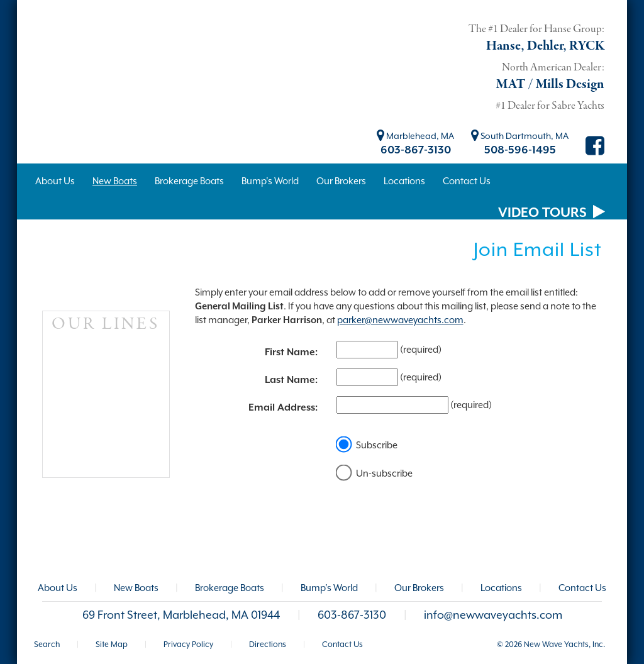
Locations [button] (404, 181)
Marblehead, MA (415, 136)
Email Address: (283, 407)
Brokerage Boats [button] (189, 181)
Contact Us (582, 588)
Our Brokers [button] (341, 181)
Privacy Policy (188, 644)
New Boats (136, 588)
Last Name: (291, 380)
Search (47, 644)
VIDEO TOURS (552, 213)
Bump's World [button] (270, 181)
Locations (501, 588)
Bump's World (329, 588)
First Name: (291, 352)
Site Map (112, 644)
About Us (58, 588)
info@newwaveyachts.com (493, 615)
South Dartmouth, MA (520, 136)
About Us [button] (55, 181)
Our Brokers (419, 588)
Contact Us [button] (467, 181)
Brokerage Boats (230, 588)
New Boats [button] (115, 181)
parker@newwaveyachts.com (400, 320)
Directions (268, 644)
